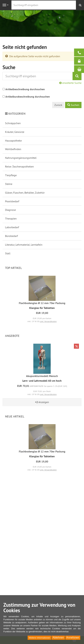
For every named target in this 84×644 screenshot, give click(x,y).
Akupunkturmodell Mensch (42, 376)
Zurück (58, 105)
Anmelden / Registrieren (81, 61)
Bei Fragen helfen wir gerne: (81, 53)
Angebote (12, 336)
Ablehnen (58, 638)
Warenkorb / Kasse (81, 69)
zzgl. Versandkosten (48, 321)
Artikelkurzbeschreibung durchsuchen (28, 97)
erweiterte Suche (70, 83)
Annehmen (73, 638)
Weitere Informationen (39, 638)
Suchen (73, 105)
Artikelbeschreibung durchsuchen (25, 89)
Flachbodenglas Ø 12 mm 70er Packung (42, 303)
